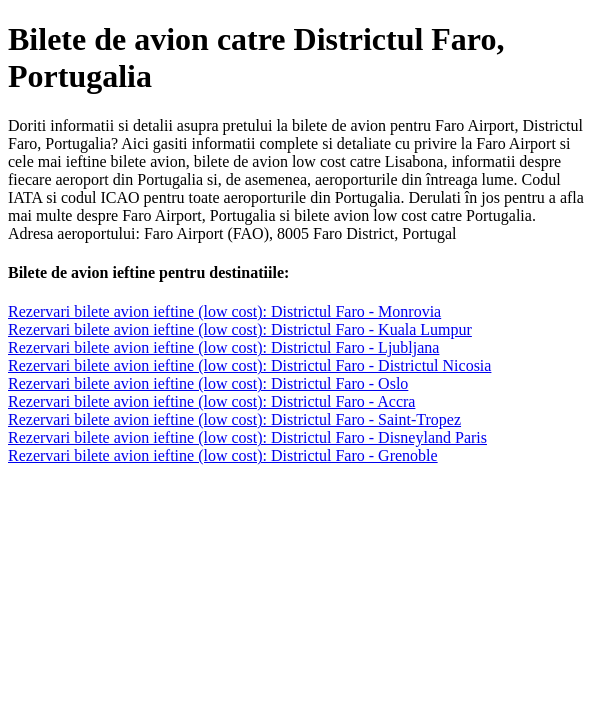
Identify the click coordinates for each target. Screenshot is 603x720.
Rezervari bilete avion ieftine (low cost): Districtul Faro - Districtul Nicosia (249, 365)
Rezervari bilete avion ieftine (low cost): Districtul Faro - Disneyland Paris (247, 437)
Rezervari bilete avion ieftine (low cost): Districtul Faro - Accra (211, 401)
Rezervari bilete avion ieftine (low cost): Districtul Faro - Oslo (208, 383)
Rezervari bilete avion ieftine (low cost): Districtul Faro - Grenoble (223, 455)
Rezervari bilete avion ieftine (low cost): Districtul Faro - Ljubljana (223, 347)
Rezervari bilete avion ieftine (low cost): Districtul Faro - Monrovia (224, 311)
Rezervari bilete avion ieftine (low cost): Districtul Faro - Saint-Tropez (234, 419)
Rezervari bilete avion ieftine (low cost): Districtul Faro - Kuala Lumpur (240, 329)
